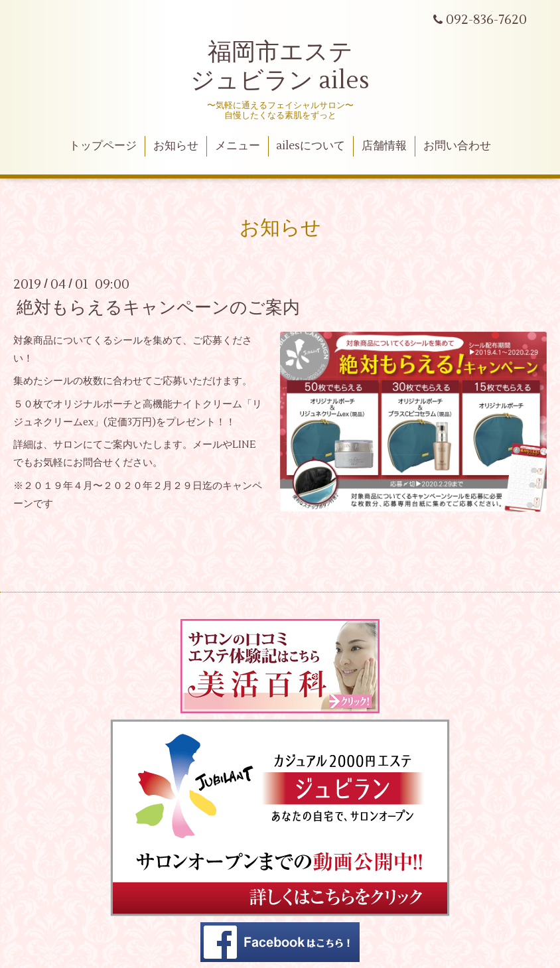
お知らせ (176, 146)
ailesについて (311, 146)
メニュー (238, 146)
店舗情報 (384, 146)
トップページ (103, 146)
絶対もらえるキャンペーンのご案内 (158, 308)
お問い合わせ (457, 146)
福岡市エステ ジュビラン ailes (280, 67)
